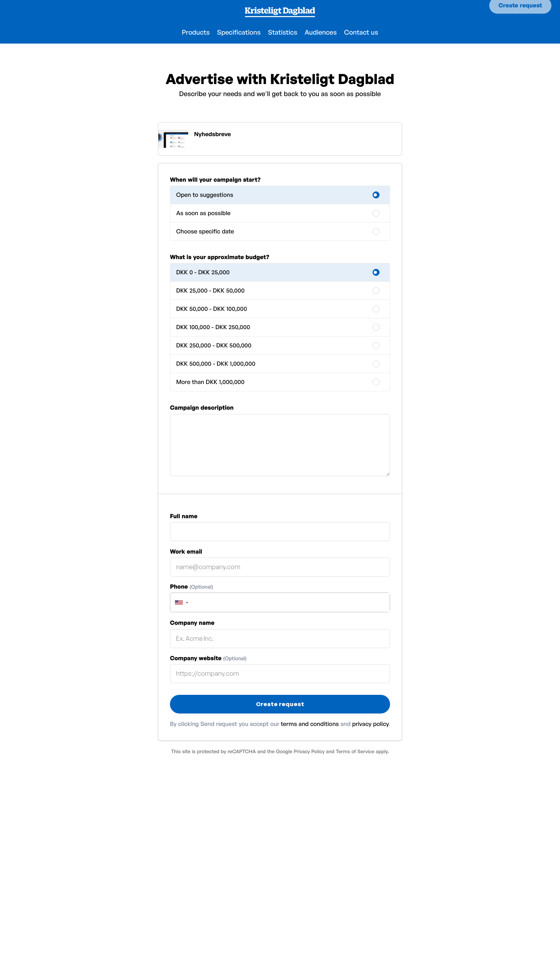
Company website (208, 658)
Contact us (361, 32)
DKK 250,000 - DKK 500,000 (214, 345)
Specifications (239, 32)
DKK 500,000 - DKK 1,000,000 (216, 364)
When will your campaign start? (215, 180)
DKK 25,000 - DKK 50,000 (210, 290)
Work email (186, 551)
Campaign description (202, 408)
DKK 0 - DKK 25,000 (203, 272)
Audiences (321, 32)
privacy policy (370, 724)
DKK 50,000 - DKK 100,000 (212, 309)
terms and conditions (310, 724)
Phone (192, 586)
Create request (520, 12)
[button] (181, 602)
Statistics (283, 32)
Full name (184, 516)
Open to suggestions (205, 195)
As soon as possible (203, 213)
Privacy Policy (309, 751)
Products (196, 32)
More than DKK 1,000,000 (210, 382)
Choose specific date (205, 231)
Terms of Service (355, 751)
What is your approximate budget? (220, 257)
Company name (192, 623)
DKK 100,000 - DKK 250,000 (213, 327)
